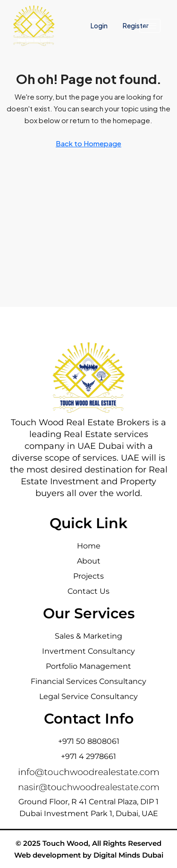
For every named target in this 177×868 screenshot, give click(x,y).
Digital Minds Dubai (128, 855)
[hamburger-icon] (150, 26)
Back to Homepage (88, 143)
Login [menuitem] (100, 25)
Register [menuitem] (136, 25)
